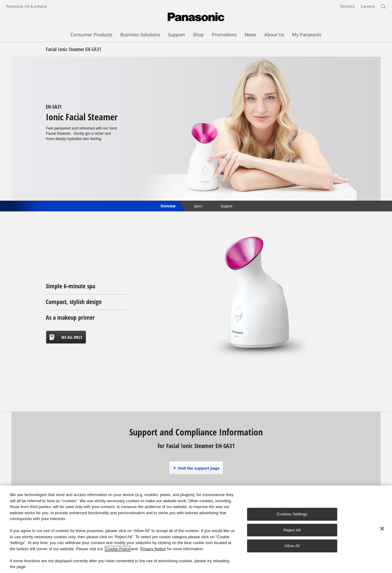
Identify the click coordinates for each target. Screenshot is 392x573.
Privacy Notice (153, 549)
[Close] (382, 529)
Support (226, 206)
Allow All (292, 546)
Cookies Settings (292, 514)
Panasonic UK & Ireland (26, 6)
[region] (196, 529)
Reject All (292, 530)
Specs (198, 206)
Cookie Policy (118, 549)
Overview (168, 206)
